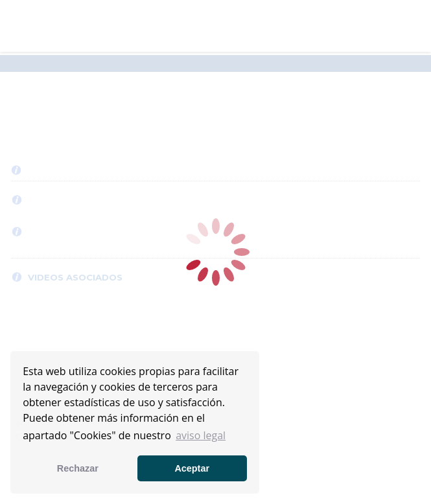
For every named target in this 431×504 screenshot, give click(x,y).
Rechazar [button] (78, 468)
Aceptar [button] (192, 468)
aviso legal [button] (201, 435)
